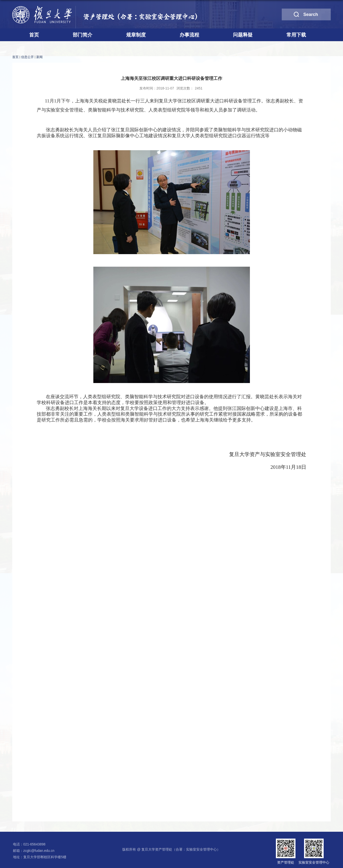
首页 (34, 35)
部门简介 (83, 35)
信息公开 (27, 57)
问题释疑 (243, 35)
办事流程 (189, 35)
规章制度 (136, 35)
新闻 (39, 57)
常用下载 (296, 35)
